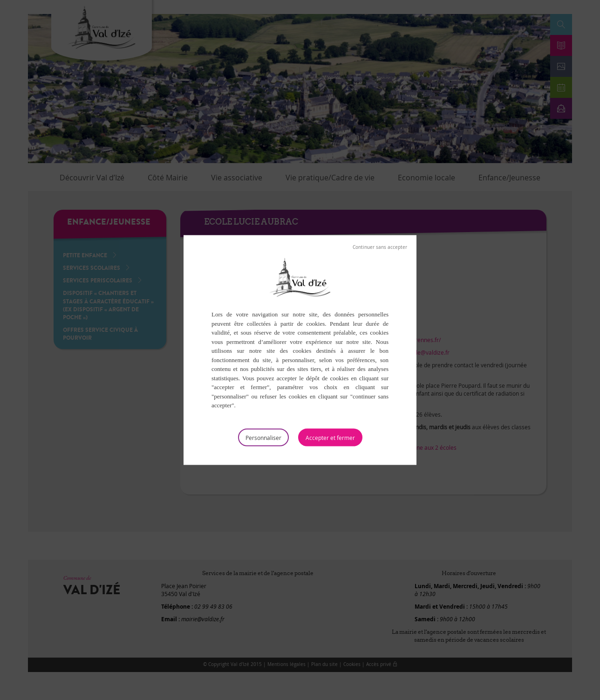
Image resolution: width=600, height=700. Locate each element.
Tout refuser (380, 247)
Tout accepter (330, 437)
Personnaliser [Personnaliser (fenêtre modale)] (263, 437)
